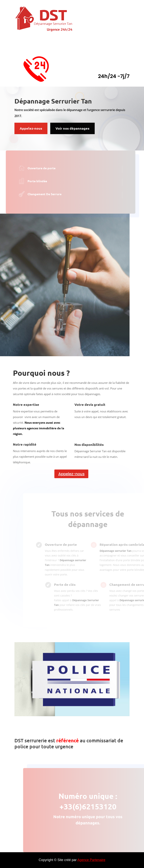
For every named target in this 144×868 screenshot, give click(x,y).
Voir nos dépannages (72, 128)
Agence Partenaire (91, 860)
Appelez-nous (31, 128)
